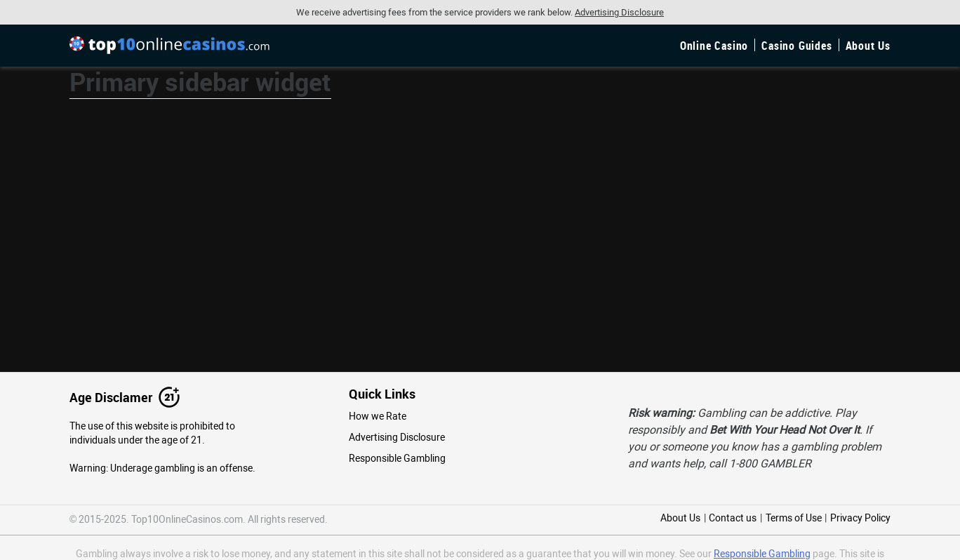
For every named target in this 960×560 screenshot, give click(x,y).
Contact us (733, 518)
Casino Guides (796, 46)
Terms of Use (794, 518)
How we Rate (378, 416)
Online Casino (714, 46)
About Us (868, 46)
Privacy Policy (860, 518)
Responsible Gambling (397, 458)
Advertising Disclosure (397, 437)
